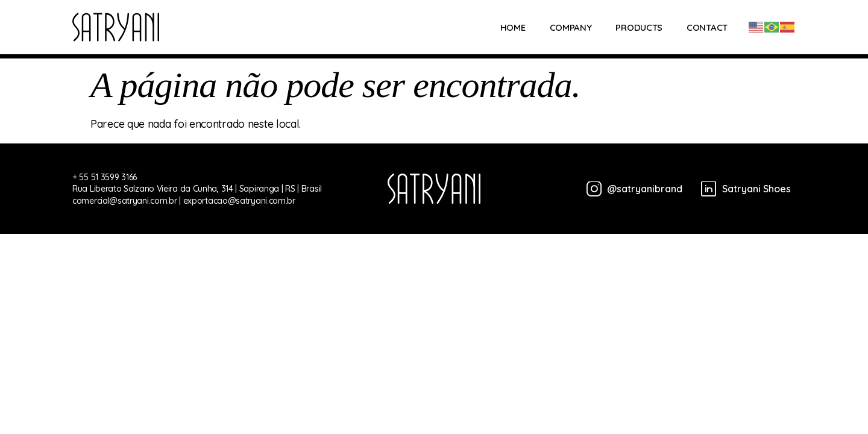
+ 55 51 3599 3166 (105, 177)
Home (513, 27)
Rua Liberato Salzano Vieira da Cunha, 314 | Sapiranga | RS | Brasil (197, 189)
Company (571, 27)
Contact (707, 27)
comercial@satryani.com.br (125, 201)
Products (639, 27)
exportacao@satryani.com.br (239, 201)
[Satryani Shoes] (741, 189)
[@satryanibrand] (630, 189)
